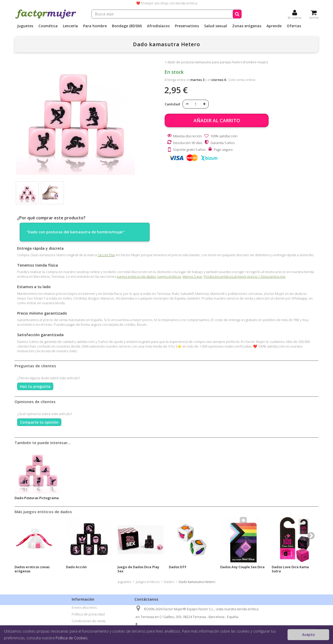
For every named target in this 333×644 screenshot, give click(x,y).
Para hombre (95, 26)
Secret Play (106, 255)
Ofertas (294, 26)
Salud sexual (216, 26)
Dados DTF (178, 567)
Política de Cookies (72, 638)
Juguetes (25, 26)
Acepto (308, 635)
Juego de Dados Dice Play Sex (138, 569)
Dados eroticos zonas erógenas (32, 569)
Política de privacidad (88, 614)
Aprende (274, 26)
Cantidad (172, 104)
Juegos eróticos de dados (136, 276)
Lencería (70, 26)
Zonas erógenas (247, 26)
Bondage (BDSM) (127, 26)
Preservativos (187, 26)
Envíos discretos (84, 607)
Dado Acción (76, 567)
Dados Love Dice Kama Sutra (290, 569)
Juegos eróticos (169, 276)
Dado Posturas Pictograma (37, 498)
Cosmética (48, 26)
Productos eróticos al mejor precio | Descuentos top (245, 276)
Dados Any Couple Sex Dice (242, 567)
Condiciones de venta (89, 621)
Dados (169, 582)
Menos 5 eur (192, 276)
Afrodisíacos (158, 26)
